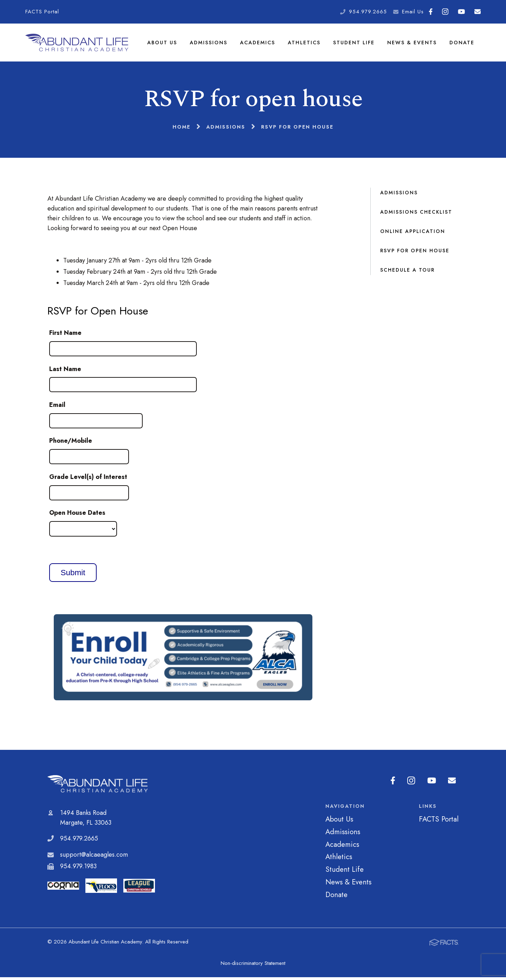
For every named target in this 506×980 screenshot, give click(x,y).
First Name (65, 336)
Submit (73, 575)
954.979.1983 (78, 869)
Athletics (305, 44)
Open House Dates (77, 515)
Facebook (431, 12)
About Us (163, 44)
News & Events (412, 44)
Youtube (461, 12)
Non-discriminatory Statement (253, 966)
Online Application (413, 234)
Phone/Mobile (71, 443)
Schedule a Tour (407, 272)
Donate (462, 44)
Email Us (413, 12)
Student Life (354, 44)
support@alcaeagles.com (94, 857)
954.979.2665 (368, 12)
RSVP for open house (415, 253)
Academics (258, 44)
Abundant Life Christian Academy (98, 787)
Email (478, 12)
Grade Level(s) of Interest (88, 479)
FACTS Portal (42, 12)
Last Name (65, 371)
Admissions (209, 44)
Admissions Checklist (416, 214)
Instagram (445, 12)
